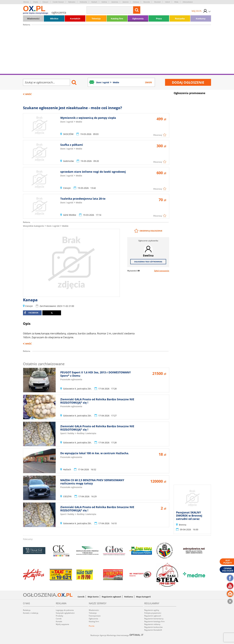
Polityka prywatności (153, 613)
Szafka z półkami (72, 145)
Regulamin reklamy (152, 624)
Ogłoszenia (138, 19)
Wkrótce (54, 19)
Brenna (26, 2)
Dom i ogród (53, 226)
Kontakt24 (75, 19)
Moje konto (93, 597)
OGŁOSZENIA (39, 595)
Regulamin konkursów (153, 627)
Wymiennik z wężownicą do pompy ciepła (88, 118)
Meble (65, 226)
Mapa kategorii (143, 597)
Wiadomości (33, 19)
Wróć (28, 94)
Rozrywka (180, 19)
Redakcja (27, 610)
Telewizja (96, 19)
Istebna (104, 2)
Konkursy (201, 19)
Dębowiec (72, 2)
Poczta (92, 626)
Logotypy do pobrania (65, 610)
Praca (159, 19)
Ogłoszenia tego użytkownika (148, 262)
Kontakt (59, 621)
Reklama (129, 597)
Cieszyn (45, 2)
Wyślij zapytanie (62, 624)
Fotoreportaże (95, 616)
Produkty (59, 616)
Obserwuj (158, 135)
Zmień (148, 82)
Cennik (81, 597)
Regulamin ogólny (152, 610)
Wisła (176, 2)
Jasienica (115, 2)
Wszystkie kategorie (33, 226)
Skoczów (147, 2)
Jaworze (125, 2)
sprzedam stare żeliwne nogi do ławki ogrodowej (93, 172)
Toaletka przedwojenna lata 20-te (83, 199)
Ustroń (167, 2)
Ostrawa (136, 2)
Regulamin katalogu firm (154, 621)
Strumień (157, 2)
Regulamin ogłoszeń (111, 597)
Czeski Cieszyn (58, 2)
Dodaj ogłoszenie (188, 82)
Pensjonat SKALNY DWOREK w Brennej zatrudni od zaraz (189, 516)
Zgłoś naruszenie (162, 271)
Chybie (36, 2)
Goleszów (83, 2)
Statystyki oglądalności (65, 613)
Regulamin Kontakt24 (153, 630)
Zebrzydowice (188, 2)
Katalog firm (117, 19)
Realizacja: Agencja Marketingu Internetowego (117, 635)
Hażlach (94, 2)
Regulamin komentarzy (154, 619)
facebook (31, 313)
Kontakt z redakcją (31, 613)
